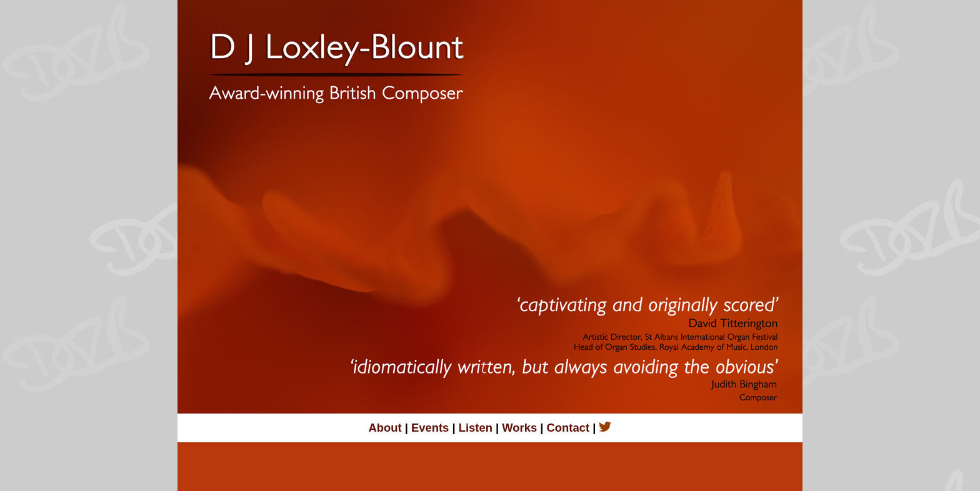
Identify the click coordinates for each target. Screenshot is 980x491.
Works (519, 428)
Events (428, 428)
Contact (570, 428)
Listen (474, 428)
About (387, 428)
